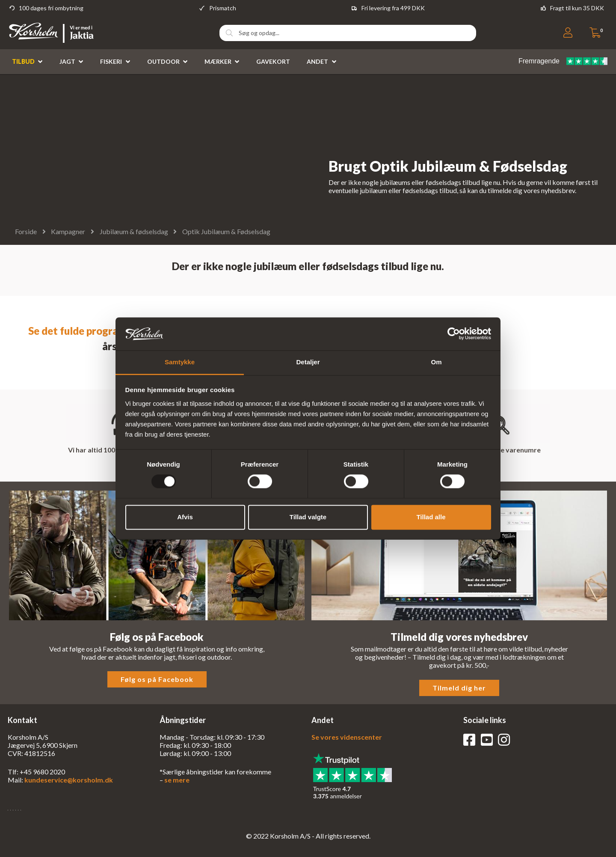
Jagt (67, 61)
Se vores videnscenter (347, 737)
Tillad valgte (308, 517)
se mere (177, 780)
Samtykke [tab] (180, 362)
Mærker (218, 61)
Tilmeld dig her (459, 688)
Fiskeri (111, 61)
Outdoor (163, 61)
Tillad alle (431, 517)
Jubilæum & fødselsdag (134, 231)
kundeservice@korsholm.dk (69, 780)
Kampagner (68, 231)
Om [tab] (436, 362)
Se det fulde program (77, 331)
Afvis (185, 517)
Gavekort (273, 61)
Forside (26, 231)
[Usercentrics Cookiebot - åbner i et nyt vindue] (454, 334)
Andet (317, 61)
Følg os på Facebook (157, 679)
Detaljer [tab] (308, 362)
